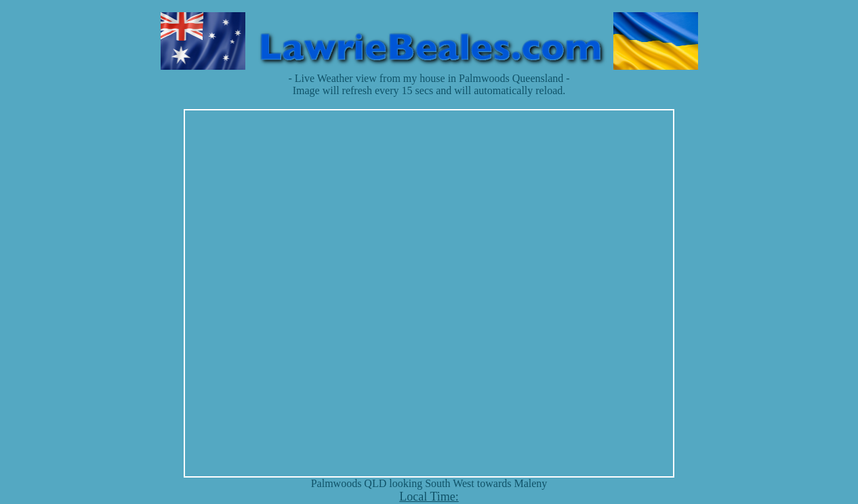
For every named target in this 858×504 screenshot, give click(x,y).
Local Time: (429, 497)
